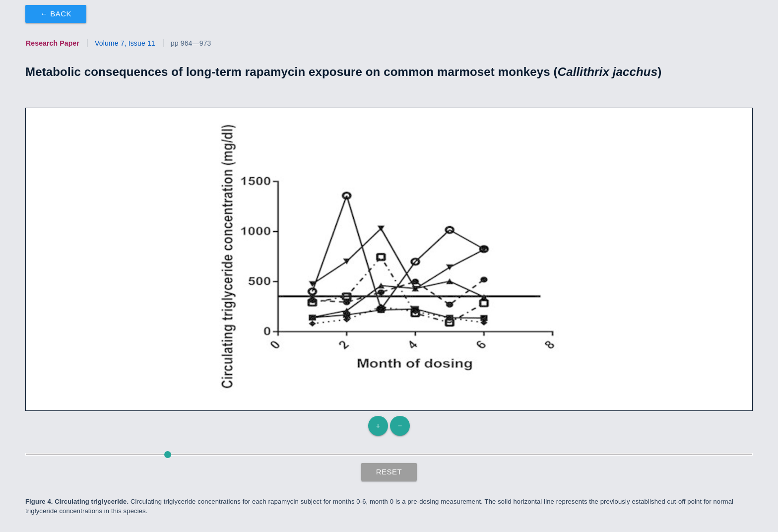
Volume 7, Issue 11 (125, 43)
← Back (56, 14)
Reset (389, 472)
